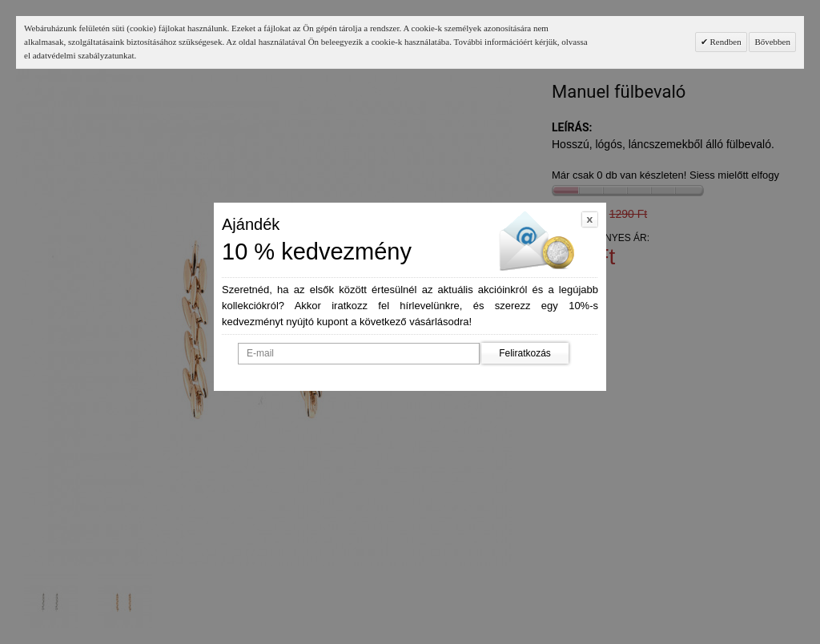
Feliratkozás (525, 353)
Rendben (725, 42)
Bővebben (772, 42)
